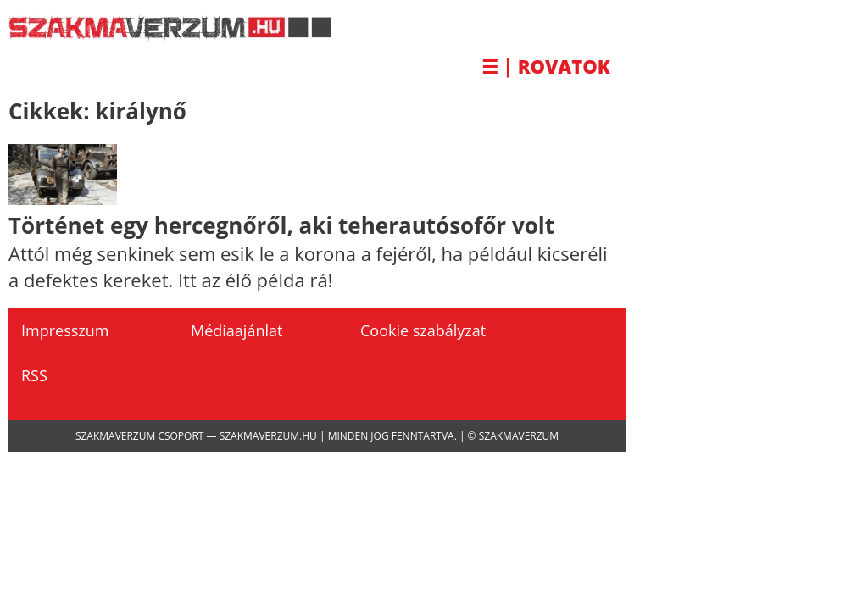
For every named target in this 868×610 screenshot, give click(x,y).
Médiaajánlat (236, 330)
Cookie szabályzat (423, 330)
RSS (34, 375)
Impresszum (65, 330)
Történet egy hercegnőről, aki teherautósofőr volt (281, 225)
